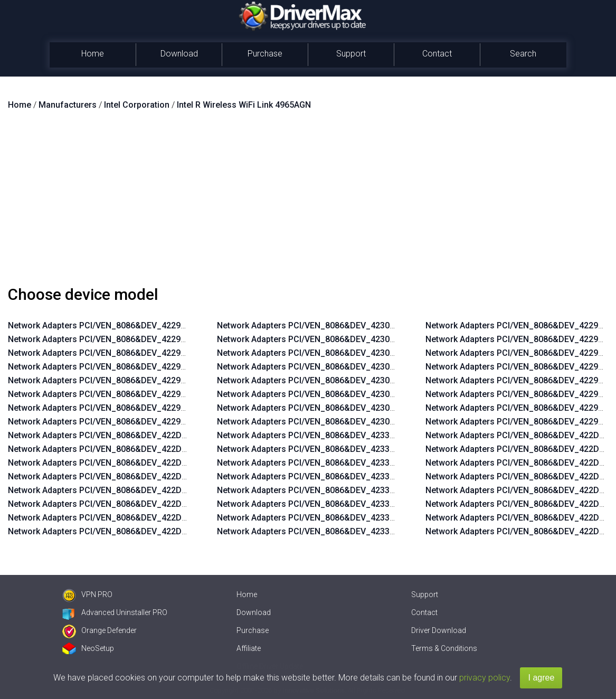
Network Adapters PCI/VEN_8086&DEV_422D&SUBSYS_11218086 (135, 518)
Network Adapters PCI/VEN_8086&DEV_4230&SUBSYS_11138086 (344, 380)
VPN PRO (87, 594)
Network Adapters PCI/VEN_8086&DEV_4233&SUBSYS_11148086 (344, 476)
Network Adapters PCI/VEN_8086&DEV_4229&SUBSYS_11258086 (135, 353)
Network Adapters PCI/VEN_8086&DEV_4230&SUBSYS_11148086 (344, 367)
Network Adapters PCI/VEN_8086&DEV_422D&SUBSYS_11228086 (135, 504)
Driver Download (439, 630)
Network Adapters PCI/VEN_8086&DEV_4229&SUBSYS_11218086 (135, 408)
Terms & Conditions (444, 648)
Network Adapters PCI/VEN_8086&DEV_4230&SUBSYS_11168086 (344, 339)
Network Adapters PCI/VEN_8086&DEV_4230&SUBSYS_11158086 (344, 353)
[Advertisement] (308, 202)
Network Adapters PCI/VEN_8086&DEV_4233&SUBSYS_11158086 (344, 463)
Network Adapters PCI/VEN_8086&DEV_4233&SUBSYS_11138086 (344, 490)
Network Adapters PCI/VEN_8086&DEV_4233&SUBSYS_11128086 (344, 504)
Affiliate (249, 648)
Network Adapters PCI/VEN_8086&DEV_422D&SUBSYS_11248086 (135, 476)
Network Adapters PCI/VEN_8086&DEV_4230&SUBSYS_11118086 (344, 408)
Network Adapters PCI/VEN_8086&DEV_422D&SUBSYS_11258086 (135, 463)
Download (179, 54)
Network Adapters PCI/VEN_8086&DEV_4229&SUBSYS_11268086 (135, 339)
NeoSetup (88, 648)
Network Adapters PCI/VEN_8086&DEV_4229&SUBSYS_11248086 (135, 367)
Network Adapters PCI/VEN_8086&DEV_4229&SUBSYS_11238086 (135, 380)
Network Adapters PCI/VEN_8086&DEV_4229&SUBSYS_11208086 (135, 422)
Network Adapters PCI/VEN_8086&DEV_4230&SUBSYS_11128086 (344, 394)
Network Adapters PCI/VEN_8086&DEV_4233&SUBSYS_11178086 (344, 435)
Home (93, 54)
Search (523, 54)
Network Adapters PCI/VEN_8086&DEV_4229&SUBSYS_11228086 (135, 394)
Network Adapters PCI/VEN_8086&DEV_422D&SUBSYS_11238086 (135, 490)
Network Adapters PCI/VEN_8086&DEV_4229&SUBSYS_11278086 (135, 325)
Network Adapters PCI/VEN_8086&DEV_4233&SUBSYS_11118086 (344, 518)
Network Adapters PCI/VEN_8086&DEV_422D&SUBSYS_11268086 (135, 449)
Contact (437, 54)
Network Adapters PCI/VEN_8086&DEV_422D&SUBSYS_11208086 (135, 531)
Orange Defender (99, 630)
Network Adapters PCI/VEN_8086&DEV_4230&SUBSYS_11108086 (344, 422)
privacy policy (485, 678)
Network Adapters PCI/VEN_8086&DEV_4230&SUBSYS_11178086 (344, 325)
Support (351, 54)
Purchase (265, 54)
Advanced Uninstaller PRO (115, 612)
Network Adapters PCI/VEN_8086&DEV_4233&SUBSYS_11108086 (344, 531)
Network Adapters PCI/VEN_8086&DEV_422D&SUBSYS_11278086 (135, 435)
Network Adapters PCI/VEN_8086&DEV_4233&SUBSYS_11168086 (344, 449)
